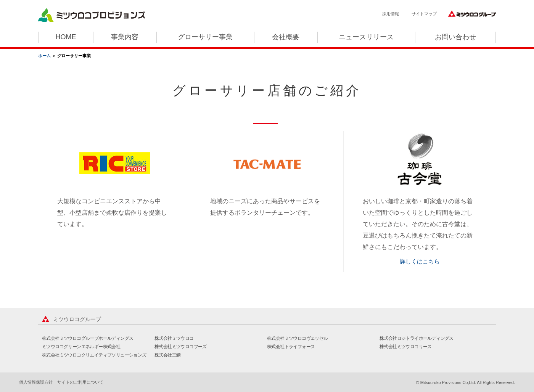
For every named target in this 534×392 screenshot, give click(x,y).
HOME (66, 37)
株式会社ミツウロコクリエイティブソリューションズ (94, 355)
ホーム (44, 56)
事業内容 (125, 37)
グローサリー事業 (205, 37)
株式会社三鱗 (167, 355)
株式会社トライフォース (291, 347)
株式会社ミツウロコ (174, 338)
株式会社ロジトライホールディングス (417, 338)
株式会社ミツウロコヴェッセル (298, 338)
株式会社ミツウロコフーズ (181, 347)
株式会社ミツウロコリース (406, 347)
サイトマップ (424, 14)
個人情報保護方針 (36, 382)
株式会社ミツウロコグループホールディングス (88, 338)
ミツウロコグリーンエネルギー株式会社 (81, 347)
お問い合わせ (455, 37)
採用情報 (391, 14)
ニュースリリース (366, 37)
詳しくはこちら (420, 261)
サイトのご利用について (80, 382)
